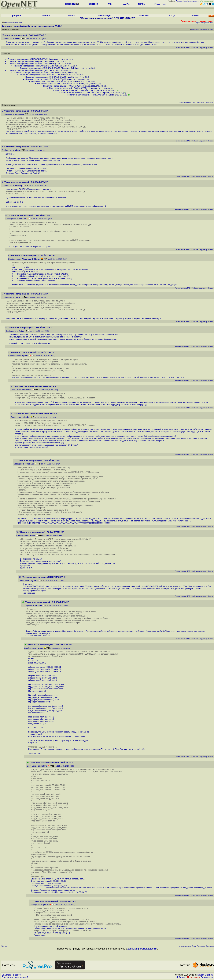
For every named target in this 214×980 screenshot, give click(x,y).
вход (185, 1)
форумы (16, 16)
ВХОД (172, 16)
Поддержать (193, 977)
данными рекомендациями (142, 949)
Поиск (157, 4)
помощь (46, 16)
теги (164, 4)
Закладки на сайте (11, 975)
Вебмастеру (207, 977)
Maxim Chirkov (205, 975)
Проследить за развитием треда (202, 29)
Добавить (181, 977)
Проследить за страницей (15, 977)
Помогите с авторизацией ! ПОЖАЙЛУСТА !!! (28, 59)
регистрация (193, 1)
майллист (144, 16)
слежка (195, 16)
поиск (71, 16)
